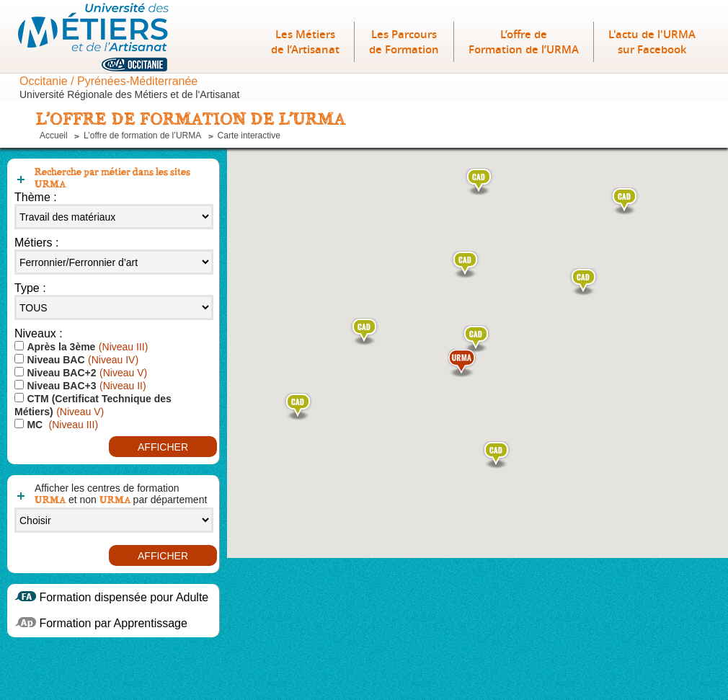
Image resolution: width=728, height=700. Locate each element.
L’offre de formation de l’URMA (142, 136)
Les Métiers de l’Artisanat (305, 42)
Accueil (54, 136)
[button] (496, 455)
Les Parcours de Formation (404, 42)
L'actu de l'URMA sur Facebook (652, 42)
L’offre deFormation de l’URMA (524, 42)
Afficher (163, 447)
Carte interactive (249, 136)
